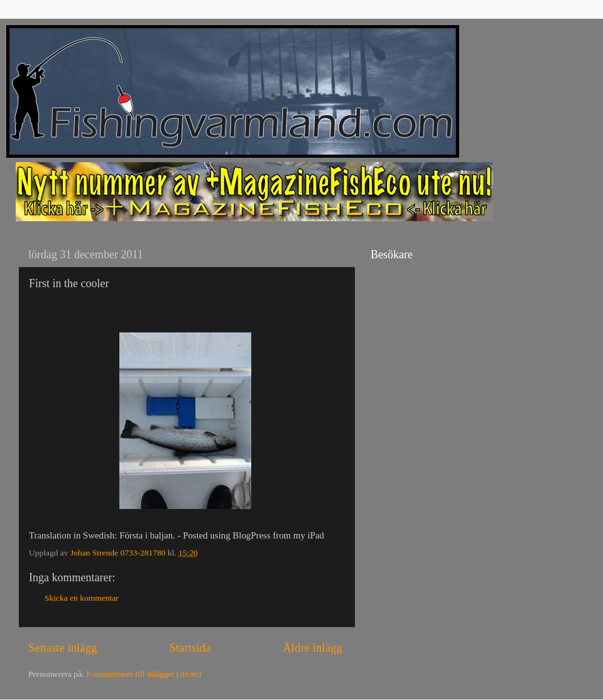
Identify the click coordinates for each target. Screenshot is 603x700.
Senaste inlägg (63, 648)
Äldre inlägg (312, 648)
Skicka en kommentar (82, 598)
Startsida (190, 648)
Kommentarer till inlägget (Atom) (144, 674)
